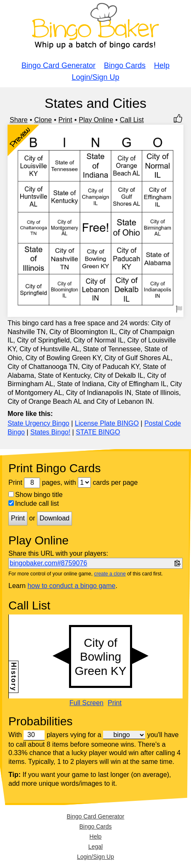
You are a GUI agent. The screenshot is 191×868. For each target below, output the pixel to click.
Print (65, 120)
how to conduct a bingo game (71, 586)
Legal (95, 847)
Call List (132, 120)
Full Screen (86, 703)
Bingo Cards (125, 65)
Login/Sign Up (95, 77)
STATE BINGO (98, 432)
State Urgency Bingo (38, 423)
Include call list (34, 503)
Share (19, 120)
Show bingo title (36, 495)
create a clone (110, 574)
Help (162, 65)
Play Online (96, 120)
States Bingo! (50, 432)
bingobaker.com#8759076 (48, 563)
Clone (43, 120)
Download (54, 518)
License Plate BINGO (107, 423)
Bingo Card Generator (58, 65)
